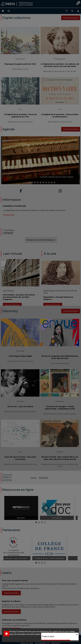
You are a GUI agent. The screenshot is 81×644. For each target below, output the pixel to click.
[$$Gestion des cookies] (7, 634)
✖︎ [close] (77, 635)
